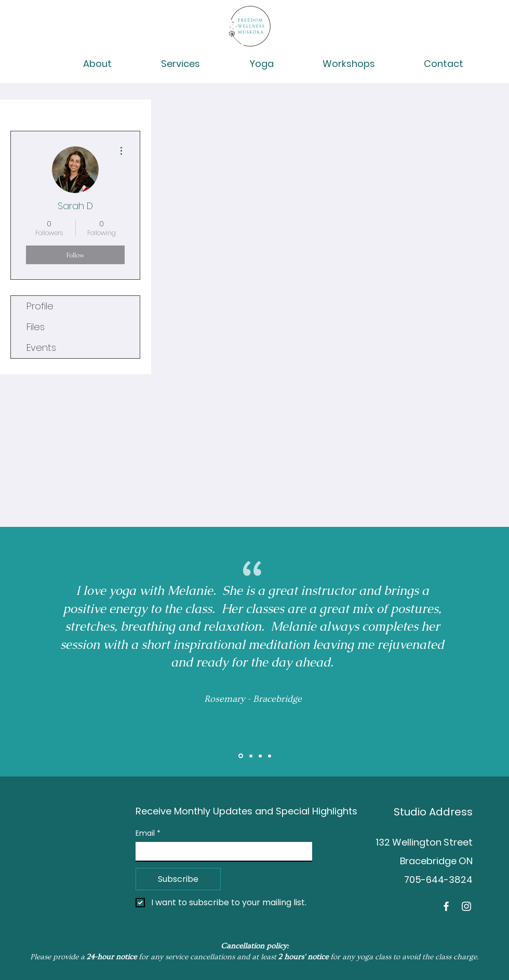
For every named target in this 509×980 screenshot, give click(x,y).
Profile (40, 306)
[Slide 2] (251, 756)
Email (148, 833)
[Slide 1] (241, 756)
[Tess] (270, 756)
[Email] (221, 851)
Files (36, 327)
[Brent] (260, 756)
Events (41, 348)
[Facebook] (446, 906)
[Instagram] (466, 906)
